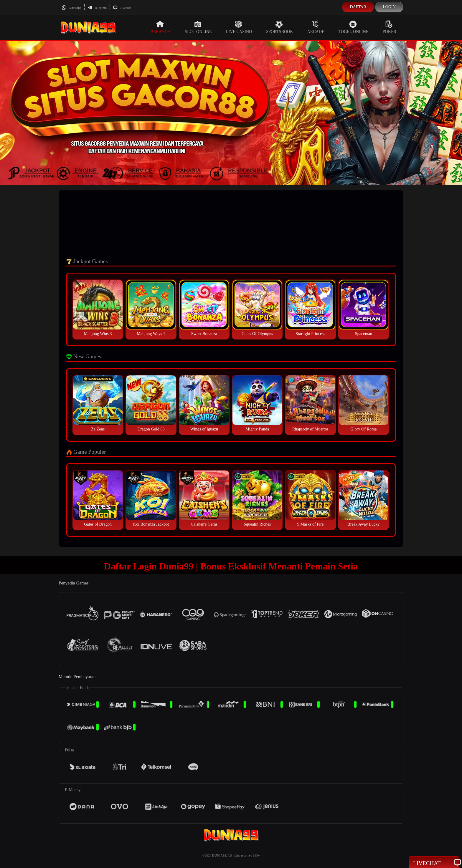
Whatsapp (71, 8)
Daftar (358, 7)
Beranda (161, 27)
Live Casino (239, 27)
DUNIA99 (219, 855)
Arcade (316, 27)
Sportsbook (279, 27)
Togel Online (354, 27)
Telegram (97, 8)
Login (389, 7)
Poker (390, 27)
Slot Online (198, 27)
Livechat (122, 8)
